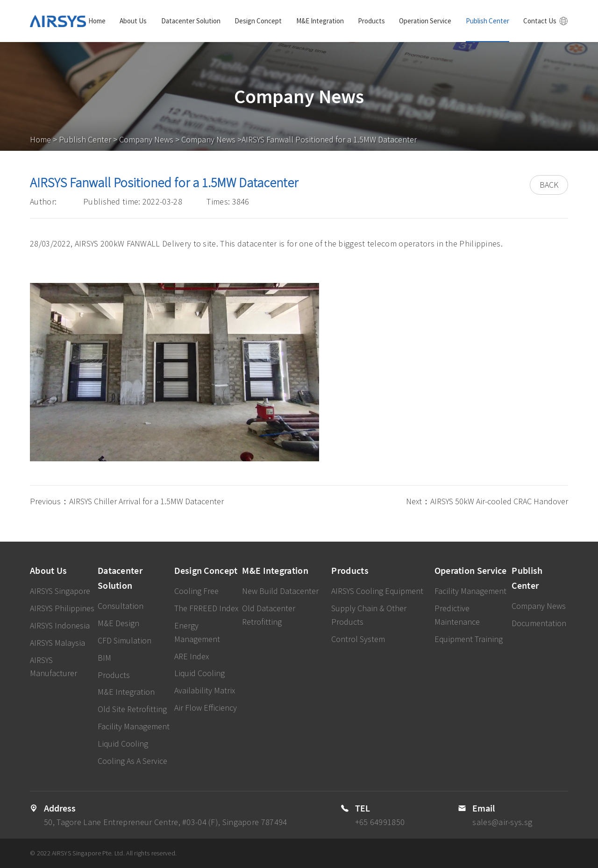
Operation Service (425, 21)
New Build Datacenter (280, 591)
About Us (133, 21)
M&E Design (118, 623)
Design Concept (258, 21)
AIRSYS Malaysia (57, 643)
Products (371, 21)
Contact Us (540, 21)
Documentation (539, 623)
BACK (549, 185)
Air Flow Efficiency (206, 708)
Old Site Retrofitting (132, 709)
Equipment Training (469, 639)
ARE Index (192, 656)
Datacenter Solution (191, 21)
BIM (104, 658)
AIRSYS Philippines (62, 608)
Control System (358, 639)
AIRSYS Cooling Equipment (377, 591)
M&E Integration (320, 21)
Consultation (121, 606)
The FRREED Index (206, 608)
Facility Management (134, 726)
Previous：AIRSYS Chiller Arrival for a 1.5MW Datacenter (127, 501)
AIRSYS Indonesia (60, 625)
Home (97, 21)
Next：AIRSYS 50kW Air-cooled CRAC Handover (487, 501)
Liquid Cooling (123, 744)
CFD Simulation (125, 640)
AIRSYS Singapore (60, 591)
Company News (146, 139)
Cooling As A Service (132, 761)
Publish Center (488, 21)
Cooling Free (196, 591)
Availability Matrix (205, 690)
